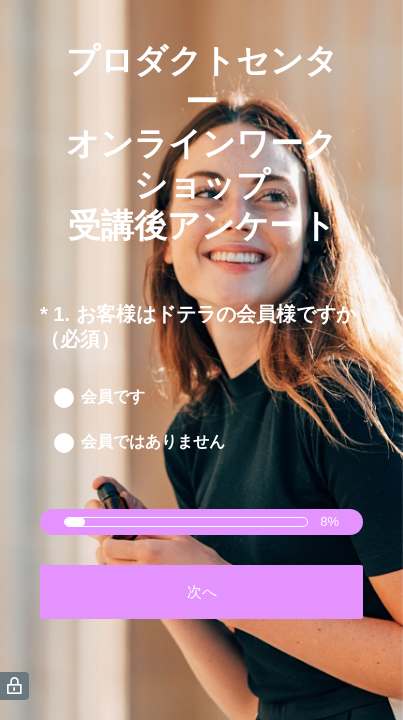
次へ (202, 591)
